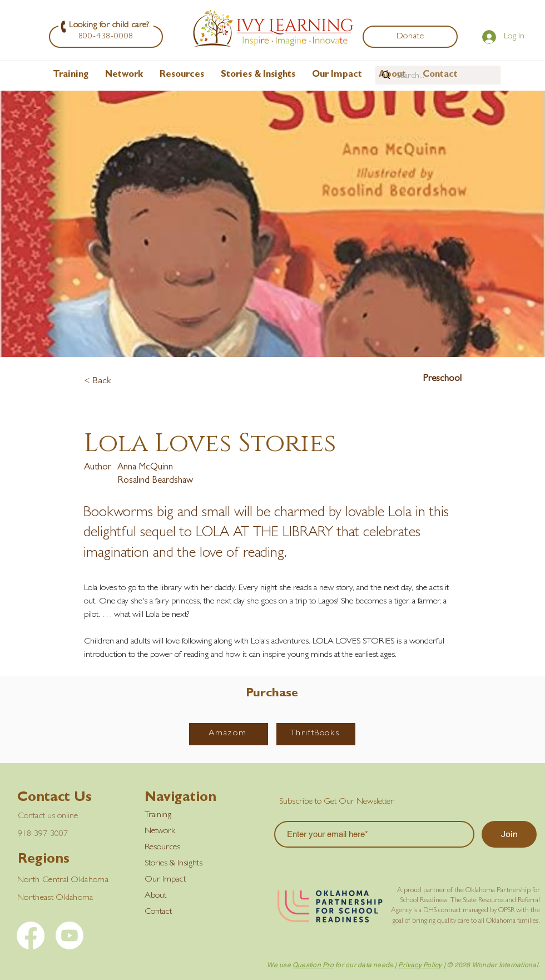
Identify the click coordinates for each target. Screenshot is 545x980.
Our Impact (165, 880)
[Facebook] (31, 936)
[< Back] (121, 381)
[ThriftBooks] (316, 734)
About (155, 896)
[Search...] (437, 76)
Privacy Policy (420, 965)
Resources (162, 848)
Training (158, 815)
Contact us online (48, 816)
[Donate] (410, 37)
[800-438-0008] (106, 37)
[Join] (509, 834)
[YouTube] (70, 936)
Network (160, 831)
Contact (158, 912)
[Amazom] (229, 734)
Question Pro (313, 965)
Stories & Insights (174, 864)
